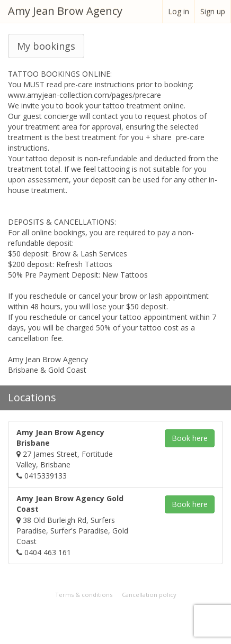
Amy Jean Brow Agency (65, 11)
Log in (179, 11)
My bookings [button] (46, 46)
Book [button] (190, 438)
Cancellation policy (149, 595)
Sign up (213, 11)
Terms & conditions (84, 595)
